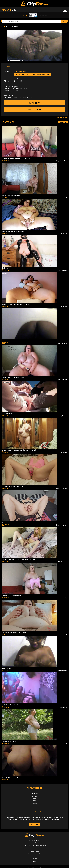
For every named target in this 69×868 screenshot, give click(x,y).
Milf (35, 798)
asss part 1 (6, 341)
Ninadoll (64, 234)
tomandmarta (62, 561)
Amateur (35, 803)
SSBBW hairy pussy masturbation (14, 377)
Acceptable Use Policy (35, 854)
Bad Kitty (5, 268)
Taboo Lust (6, 523)
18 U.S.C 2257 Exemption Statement (35, 845)
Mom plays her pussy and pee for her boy (16, 304)
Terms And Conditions (34, 843)
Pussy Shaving (7, 414)
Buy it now (34, 103)
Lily (66, 197)
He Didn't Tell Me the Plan (11, 705)
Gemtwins (64, 707)
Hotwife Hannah (61, 489)
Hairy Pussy (7, 97)
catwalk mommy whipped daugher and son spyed (19, 450)
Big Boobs (35, 794)
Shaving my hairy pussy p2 (11, 195)
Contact (34, 859)
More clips (63, 122)
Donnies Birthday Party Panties (13, 486)
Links (34, 861)
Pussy (32, 97)
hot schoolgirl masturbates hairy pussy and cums (19, 559)
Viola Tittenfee (62, 379)
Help (34, 856)
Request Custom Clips (22, 74)
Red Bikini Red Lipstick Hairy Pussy (14, 632)
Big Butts (35, 796)
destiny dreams (20, 71)
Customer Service (35, 841)
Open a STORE (34, 825)
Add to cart (34, 109)
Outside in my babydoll (10, 741)
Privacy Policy (35, 852)
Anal (20, 97)
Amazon (15, 97)
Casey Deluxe (62, 416)
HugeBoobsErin (62, 161)
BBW (34, 801)
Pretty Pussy (26, 97)
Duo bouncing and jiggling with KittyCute (16, 159)
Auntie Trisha (63, 270)
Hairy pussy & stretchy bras (11, 596)
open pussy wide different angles (13, 231)
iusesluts (64, 780)
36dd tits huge (7, 668)
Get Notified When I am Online (41, 74)
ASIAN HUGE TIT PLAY (10, 778)
